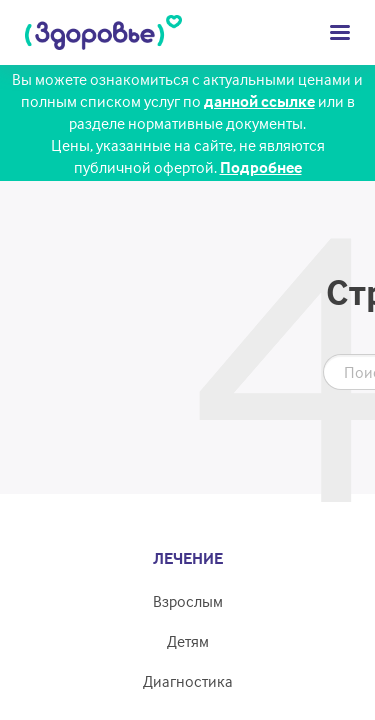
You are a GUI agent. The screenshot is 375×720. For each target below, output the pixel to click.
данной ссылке (259, 101)
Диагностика (188, 681)
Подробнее (261, 167)
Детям (188, 641)
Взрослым (188, 601)
